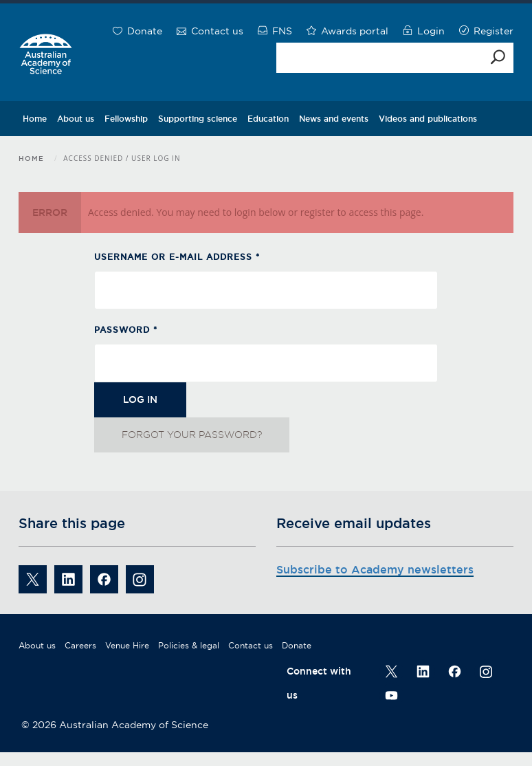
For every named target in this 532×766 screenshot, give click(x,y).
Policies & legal (189, 645)
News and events (334, 119)
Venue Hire (127, 645)
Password (126, 330)
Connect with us (319, 683)
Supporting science (198, 119)
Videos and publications (428, 119)
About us (76, 119)
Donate (297, 645)
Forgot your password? (192, 435)
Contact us (251, 645)
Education (268, 119)
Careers (80, 645)
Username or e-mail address (177, 257)
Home (35, 119)
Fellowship (126, 119)
